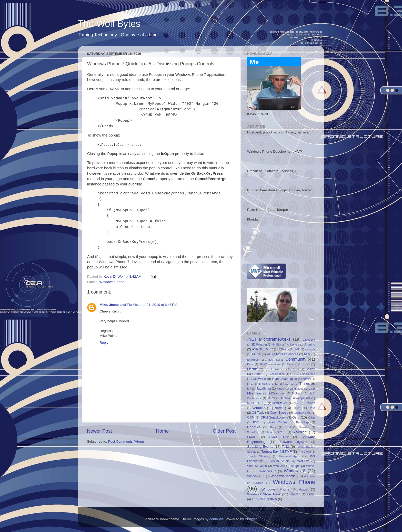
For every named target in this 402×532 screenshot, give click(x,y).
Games (257, 374)
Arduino (310, 345)
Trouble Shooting (259, 456)
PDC (256, 422)
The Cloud (304, 452)
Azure (256, 354)
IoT (249, 389)
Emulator (277, 369)
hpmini (307, 379)
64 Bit (276, 345)
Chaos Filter (272, 360)
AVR (297, 349)
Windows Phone (112, 282)
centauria (217, 519)
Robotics (254, 427)
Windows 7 (268, 471)
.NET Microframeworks (269, 339)
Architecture (292, 345)
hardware (259, 379)
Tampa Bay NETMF (276, 451)
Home (162, 431)
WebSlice (279, 466)
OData (311, 408)
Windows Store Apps (264, 494)
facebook (294, 369)
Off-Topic (258, 413)
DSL (306, 364)
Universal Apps (289, 456)
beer (307, 354)
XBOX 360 (258, 499)
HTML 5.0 (264, 384)
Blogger (251, 519)
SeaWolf (304, 427)
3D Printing (259, 345)
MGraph (298, 393)
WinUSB (295, 494)
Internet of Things (296, 384)
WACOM (303, 461)
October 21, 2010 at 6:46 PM (155, 305)
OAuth (297, 408)
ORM (251, 418)
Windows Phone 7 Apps (284, 489)
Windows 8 (295, 471)
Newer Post (99, 431)
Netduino (259, 408)
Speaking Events (260, 447)
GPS (293, 374)
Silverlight (300, 432)
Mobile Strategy (257, 403)
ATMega (284, 349)
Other (312, 418)
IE (276, 384)
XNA (273, 499)
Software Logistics (294, 442)
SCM (288, 427)
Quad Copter (277, 422)
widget (295, 466)
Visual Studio (280, 461)
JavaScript (264, 389)
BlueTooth (253, 360)
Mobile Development (295, 398)
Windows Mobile (283, 476)
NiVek (279, 408)
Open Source (279, 413)
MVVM (311, 403)
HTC (250, 384)
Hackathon (308, 374)
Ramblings (303, 422)
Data (250, 364)
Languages (297, 389)
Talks (286, 447)
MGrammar (277, 393)
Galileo (310, 369)
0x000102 (309, 340)
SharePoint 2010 (276, 432)
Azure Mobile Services (283, 354)
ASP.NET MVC (262, 349)
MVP (297, 403)
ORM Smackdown (273, 418)
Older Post (224, 431)
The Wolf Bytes (109, 24)
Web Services (257, 466)
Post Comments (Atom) (126, 441)
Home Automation (285, 379)
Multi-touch (280, 403)
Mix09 (271, 398)
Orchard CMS (302, 413)
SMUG (252, 437)
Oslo (296, 417)
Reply (104, 343)
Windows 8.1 (256, 476)
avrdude (310, 349)
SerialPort (253, 432)
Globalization (277, 374)
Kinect (280, 389)
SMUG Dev (279, 437)
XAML (311, 494)
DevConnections (270, 364)
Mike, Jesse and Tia (116, 305)
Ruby (273, 427)
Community (296, 359)
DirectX (292, 364)
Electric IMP (256, 369)
